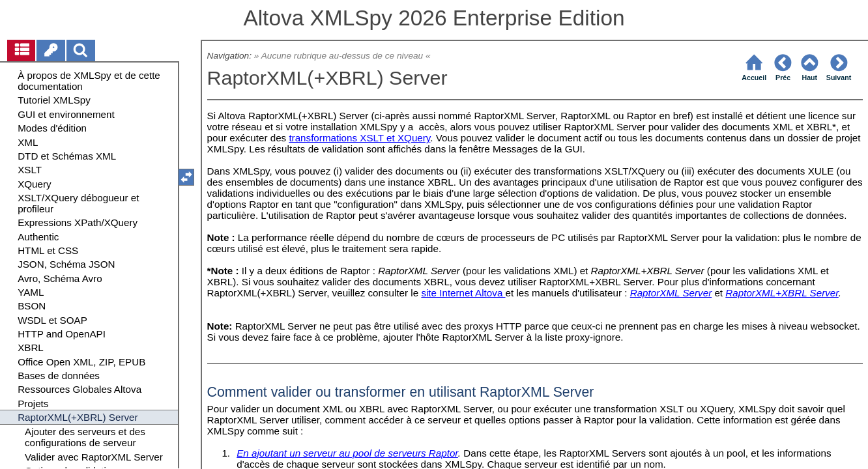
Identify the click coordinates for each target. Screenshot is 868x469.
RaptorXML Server (671, 293)
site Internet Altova (463, 293)
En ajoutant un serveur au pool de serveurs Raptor (347, 453)
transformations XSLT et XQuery (359, 138)
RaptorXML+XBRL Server (782, 293)
